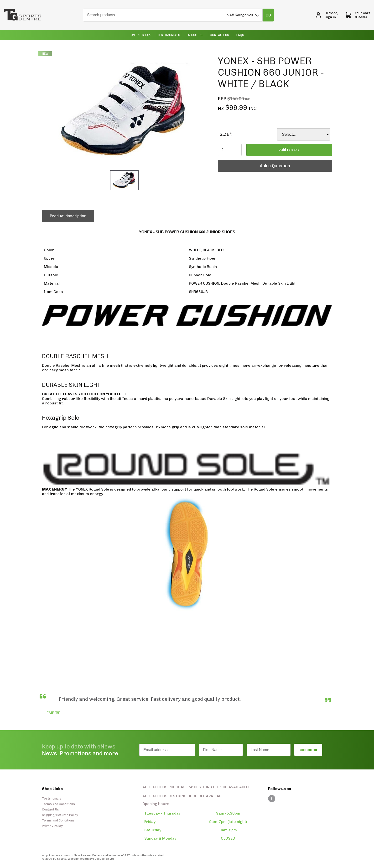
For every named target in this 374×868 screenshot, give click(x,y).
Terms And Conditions (58, 804)
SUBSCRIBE (308, 750)
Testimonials (169, 35)
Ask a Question (233, 162)
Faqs (240, 35)
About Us (195, 35)
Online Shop (140, 35)
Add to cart (289, 150)
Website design (78, 859)
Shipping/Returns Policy (60, 815)
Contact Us (219, 35)
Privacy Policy (52, 826)
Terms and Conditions (58, 820)
